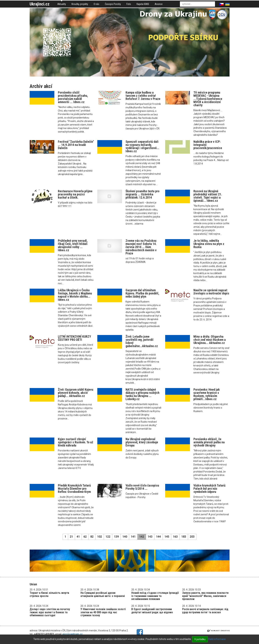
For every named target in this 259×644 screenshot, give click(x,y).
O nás (96, 4)
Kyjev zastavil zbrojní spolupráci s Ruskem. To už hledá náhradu (75, 442)
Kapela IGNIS (143, 4)
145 (167, 537)
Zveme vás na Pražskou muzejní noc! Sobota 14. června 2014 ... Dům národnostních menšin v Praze (141, 247)
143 (150, 537)
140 (125, 537)
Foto (129, 4)
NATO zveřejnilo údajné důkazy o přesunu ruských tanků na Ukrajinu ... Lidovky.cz (142, 394)
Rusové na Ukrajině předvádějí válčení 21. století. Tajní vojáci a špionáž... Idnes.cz (208, 196)
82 (92, 537)
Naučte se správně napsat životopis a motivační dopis (211, 292)
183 (184, 537)
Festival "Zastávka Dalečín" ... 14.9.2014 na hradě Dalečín (76, 145)
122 (108, 537)
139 (116, 537)
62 (85, 537)
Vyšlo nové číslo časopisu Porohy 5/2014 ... (142, 487)
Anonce (159, 4)
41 (78, 537)
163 (175, 537)
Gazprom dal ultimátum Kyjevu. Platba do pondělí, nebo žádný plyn (142, 293)
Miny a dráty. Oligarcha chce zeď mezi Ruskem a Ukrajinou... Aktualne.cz (210, 340)
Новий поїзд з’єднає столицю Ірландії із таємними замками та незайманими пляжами (155, 596)
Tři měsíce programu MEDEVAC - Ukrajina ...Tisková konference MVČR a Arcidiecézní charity (208, 99)
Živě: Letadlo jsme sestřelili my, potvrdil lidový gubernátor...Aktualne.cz (142, 341)
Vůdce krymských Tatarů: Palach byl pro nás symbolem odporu (210, 489)
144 (158, 537)
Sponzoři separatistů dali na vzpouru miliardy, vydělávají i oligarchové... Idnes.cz (142, 146)
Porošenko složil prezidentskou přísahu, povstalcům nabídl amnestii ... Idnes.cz (73, 97)
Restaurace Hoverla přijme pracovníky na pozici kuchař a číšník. (75, 194)
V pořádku (200, 639)
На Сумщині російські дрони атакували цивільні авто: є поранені (103, 594)
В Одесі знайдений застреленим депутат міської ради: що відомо (152, 611)
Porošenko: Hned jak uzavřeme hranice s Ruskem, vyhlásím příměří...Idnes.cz (207, 394)
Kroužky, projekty (80, 4)
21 (71, 537)
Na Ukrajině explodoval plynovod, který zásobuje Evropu (142, 442)
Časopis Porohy (113, 4)
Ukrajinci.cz (40, 4)
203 (192, 537)
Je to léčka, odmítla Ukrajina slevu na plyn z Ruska (209, 244)
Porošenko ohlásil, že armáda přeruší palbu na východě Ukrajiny (209, 442)
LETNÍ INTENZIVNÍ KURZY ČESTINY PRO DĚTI (74, 338)
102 (100, 537)
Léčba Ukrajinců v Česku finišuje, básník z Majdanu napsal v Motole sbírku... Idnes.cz (75, 295)
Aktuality (62, 4)
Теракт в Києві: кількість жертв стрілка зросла (49, 594)
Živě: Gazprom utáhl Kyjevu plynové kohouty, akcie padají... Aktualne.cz (76, 393)
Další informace (217, 639)
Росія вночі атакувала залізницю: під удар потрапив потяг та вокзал (205, 611)
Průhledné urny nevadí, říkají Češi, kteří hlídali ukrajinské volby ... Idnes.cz (73, 245)
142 (142, 537)
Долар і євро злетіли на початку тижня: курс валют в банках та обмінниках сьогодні (50, 612)
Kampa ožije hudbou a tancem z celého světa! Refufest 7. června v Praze (143, 96)
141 (133, 537)
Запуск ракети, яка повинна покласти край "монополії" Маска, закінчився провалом (205, 596)
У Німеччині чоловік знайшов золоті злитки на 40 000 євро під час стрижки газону (103, 612)
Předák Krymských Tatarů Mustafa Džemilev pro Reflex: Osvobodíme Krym (74, 489)
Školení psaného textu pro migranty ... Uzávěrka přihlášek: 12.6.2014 (142, 194)
